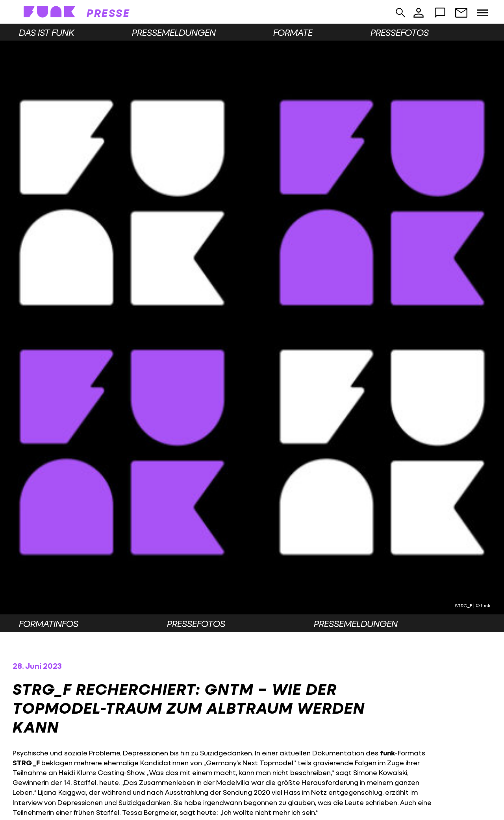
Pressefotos (400, 32)
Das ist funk (46, 32)
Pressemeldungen (174, 32)
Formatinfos (49, 623)
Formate (293, 32)
